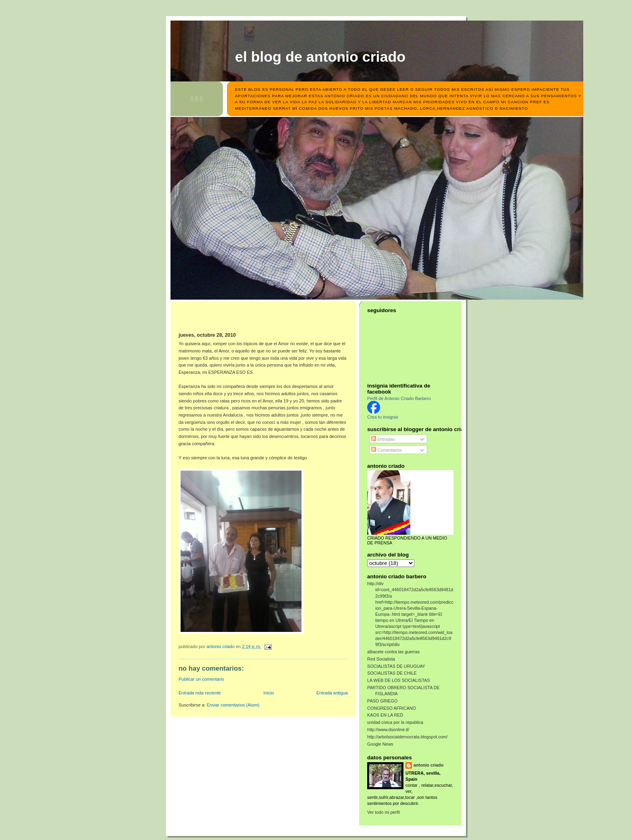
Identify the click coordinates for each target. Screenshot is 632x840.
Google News (380, 744)
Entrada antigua (332, 693)
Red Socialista (381, 659)
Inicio (269, 693)
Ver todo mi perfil (384, 812)
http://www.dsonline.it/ (388, 730)
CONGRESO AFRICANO (392, 708)
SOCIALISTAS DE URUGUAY (396, 666)
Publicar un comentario (201, 679)
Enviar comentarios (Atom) (233, 705)
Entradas (383, 439)
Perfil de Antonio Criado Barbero (399, 398)
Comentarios (387, 450)
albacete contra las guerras (393, 652)
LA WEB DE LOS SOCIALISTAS (399, 680)
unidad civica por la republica (395, 722)
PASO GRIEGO (382, 701)
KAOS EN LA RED (385, 715)
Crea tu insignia (383, 417)
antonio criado (428, 765)
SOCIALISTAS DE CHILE (392, 673)
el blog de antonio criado (320, 57)
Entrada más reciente (200, 693)
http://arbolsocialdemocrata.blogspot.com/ (407, 737)
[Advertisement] (226, 319)
